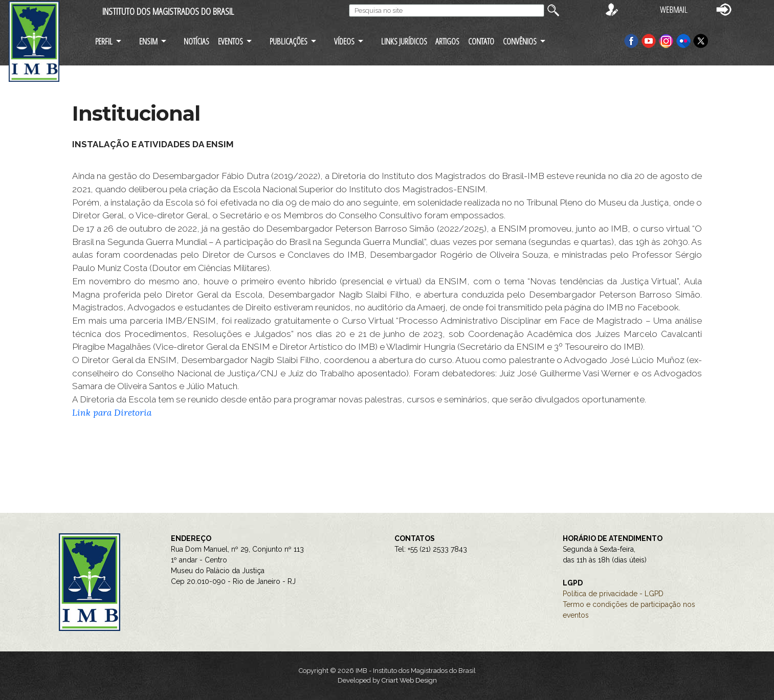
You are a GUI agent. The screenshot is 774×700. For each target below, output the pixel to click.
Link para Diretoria (112, 413)
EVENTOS (230, 41)
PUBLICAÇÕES (289, 41)
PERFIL (104, 41)
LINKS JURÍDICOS (404, 41)
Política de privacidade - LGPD (613, 594)
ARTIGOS (447, 41)
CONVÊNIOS (520, 41)
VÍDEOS (344, 41)
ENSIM (148, 41)
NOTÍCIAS (196, 41)
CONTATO (481, 41)
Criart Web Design (409, 680)
